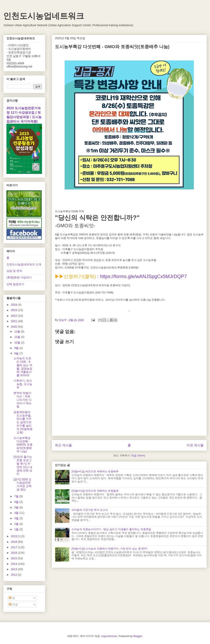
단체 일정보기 (15, 284)
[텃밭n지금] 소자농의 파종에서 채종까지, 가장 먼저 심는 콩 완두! (109, 549)
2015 (14, 558)
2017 (14, 547)
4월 (17, 513)
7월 (17, 496)
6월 (17, 502)
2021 (14, 321)
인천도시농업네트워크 (44, 16)
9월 (17, 348)
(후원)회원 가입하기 (19, 277)
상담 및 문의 (14, 271)
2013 (14, 569)
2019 (14, 536)
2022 (14, 316)
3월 (17, 518)
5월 (17, 507)
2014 (14, 564)
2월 (17, 524)
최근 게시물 (63, 445)
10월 (17, 343)
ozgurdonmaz (109, 636)
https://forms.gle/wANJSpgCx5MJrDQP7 (143, 276)
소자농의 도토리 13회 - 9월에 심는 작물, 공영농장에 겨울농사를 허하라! (23, 367)
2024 (14, 305)
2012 (14, 575)
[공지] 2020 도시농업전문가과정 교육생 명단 (23, 484)
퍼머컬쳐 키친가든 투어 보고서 (90, 510)
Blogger (138, 636)
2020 (14, 327)
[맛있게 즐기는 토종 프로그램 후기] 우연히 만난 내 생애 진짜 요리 (23, 465)
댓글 (13, 605)
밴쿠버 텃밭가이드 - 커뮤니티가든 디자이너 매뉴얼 (23, 400)
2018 (14, 542)
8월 (17, 353)
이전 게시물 (195, 445)
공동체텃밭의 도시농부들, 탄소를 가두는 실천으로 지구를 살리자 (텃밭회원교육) (23, 422)
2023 (14, 310)
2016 (14, 553)
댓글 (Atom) (138, 455)
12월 (17, 331)
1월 (17, 529)
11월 (17, 337)
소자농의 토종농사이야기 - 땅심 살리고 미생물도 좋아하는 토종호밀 (111, 529)
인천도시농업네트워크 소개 (24, 264)
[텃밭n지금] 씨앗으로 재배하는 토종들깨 (95, 491)
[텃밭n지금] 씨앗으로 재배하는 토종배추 (95, 471)
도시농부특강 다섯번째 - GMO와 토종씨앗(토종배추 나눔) (23, 445)
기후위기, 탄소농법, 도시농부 (23, 384)
